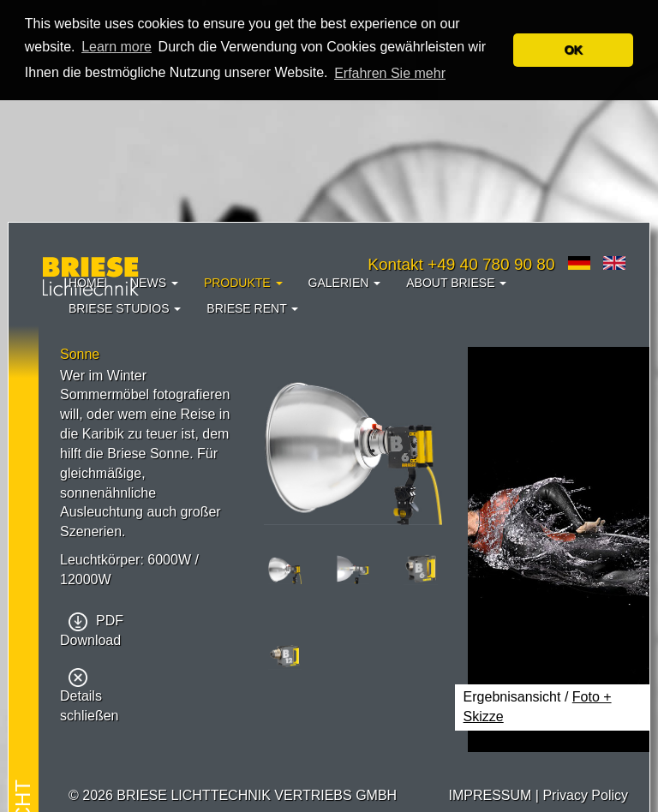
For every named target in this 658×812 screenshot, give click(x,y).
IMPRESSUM (490, 795)
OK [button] (573, 50)
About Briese (456, 283)
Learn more (117, 47)
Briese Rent (252, 308)
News (154, 283)
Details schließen (89, 697)
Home (87, 283)
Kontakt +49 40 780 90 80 (461, 264)
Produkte (243, 283)
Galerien (345, 283)
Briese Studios (125, 308)
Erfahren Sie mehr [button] (390, 73)
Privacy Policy (585, 795)
